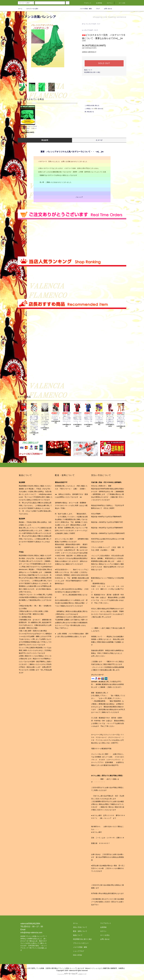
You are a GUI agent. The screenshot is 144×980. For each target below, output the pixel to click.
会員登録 (98, 3)
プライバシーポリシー (81, 943)
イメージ (99, 140)
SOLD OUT (104, 63)
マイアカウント (106, 923)
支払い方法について (80, 927)
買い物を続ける (88, 112)
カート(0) (121, 3)
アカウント (86, 3)
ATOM (80, 955)
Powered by (72, 974)
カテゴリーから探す (31, 9)
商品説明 (45, 140)
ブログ (96, 9)
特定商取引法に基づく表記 (92, 72)
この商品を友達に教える (91, 105)
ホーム (20, 9)
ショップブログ (79, 951)
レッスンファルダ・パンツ (93, 24)
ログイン (108, 3)
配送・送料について (80, 931)
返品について (88, 70)
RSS (75, 955)
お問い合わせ (107, 9)
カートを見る (105, 935)
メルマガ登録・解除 (84, 9)
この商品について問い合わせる (93, 109)
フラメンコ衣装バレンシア (37, 17)
